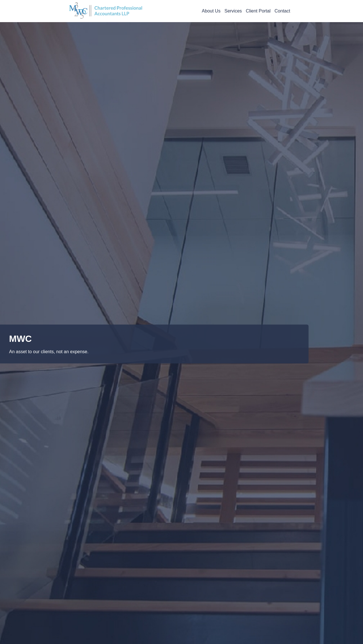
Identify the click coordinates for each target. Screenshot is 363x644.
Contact (282, 11)
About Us (211, 11)
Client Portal (258, 11)
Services (233, 11)
